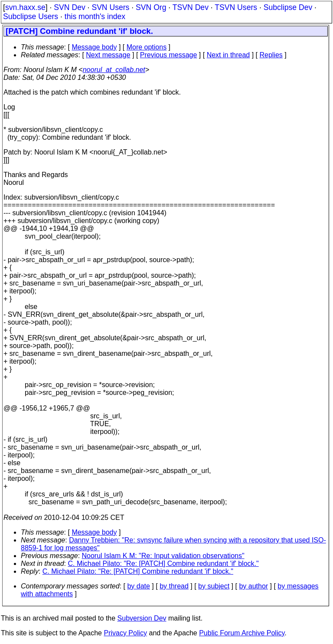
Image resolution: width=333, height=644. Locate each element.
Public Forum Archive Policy (242, 633)
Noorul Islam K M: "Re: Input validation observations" (163, 556)
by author (253, 586)
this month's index (95, 16)
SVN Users (110, 7)
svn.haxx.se (25, 7)
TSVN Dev (191, 7)
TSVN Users (236, 7)
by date (138, 586)
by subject (214, 586)
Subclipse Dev (288, 7)
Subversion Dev (142, 618)
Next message (108, 55)
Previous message (169, 55)
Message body (94, 47)
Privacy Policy (125, 633)
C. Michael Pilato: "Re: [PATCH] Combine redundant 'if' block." (163, 563)
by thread (174, 586)
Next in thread (229, 55)
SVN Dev (69, 7)
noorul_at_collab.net (114, 70)
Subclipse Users (31, 16)
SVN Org (151, 7)
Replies (271, 55)
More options (147, 47)
